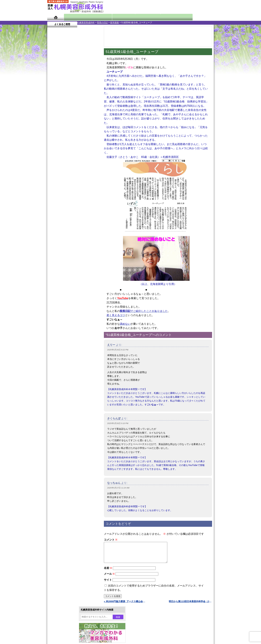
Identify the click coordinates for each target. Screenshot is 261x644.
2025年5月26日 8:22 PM (118, 350)
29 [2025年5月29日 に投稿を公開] (78, 124)
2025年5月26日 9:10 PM (118, 423)
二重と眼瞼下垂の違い (65, 317)
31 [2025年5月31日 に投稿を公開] (91, 124)
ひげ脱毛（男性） (68, 353)
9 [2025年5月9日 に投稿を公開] (85, 109)
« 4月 (52, 131)
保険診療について (63, 437)
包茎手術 (63, 371)
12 (77, 156)
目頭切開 (63, 383)
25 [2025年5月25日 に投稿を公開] (53, 124)
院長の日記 (72, 23)
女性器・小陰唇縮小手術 (71, 305)
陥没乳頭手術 (65, 299)
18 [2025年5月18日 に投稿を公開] (53, 119)
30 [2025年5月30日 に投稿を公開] (85, 124)
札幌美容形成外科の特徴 (67, 413)
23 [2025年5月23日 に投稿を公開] (85, 119)
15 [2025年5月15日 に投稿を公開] (78, 114)
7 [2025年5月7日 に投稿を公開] (72, 109)
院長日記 (74, 17)
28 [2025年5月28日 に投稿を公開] (72, 124)
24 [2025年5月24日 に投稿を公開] (91, 119)
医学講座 (85, 23)
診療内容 (117, 17)
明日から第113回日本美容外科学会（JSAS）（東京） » (190, 605)
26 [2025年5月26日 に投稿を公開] (59, 124)
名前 (108, 572)
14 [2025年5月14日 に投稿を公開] (72, 114)
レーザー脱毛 (65, 341)
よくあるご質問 (199, 17)
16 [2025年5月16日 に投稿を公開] (85, 114)
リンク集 (58, 449)
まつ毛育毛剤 (65, 365)
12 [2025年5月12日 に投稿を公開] (59, 114)
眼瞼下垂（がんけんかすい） (74, 293)
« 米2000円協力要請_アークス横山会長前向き (126, 605)
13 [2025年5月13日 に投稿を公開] (66, 114)
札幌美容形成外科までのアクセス (71, 425)
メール (109, 578)
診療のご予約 (204, 7)
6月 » (61, 131)
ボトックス (64, 389)
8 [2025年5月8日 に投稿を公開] (78, 109)
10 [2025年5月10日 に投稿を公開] (91, 109)
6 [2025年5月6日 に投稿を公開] (66, 109)
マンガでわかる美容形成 (95, 17)
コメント (111, 540)
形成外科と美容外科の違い (68, 419)
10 (70, 156)
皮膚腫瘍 (63, 377)
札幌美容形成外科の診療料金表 (70, 431)
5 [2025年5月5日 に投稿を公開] (59, 109)
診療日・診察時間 (167, 17)
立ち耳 (62, 335)
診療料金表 (139, 17)
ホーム (56, 17)
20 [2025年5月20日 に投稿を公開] (66, 119)
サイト (108, 584)
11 (73, 156)
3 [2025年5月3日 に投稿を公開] (91, 104)
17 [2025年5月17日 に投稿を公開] (91, 114)
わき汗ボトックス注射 (70, 329)
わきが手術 (70, 323)
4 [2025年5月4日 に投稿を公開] (53, 109)
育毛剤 (62, 359)
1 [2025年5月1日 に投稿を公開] (78, 104)
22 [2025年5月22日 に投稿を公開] (78, 119)
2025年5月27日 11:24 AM (118, 488)
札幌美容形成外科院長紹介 (68, 443)
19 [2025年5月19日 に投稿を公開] (59, 119)
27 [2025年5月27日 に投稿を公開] (66, 124)
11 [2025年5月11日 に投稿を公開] (53, 114)
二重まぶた (64, 311)
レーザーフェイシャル (70, 347)
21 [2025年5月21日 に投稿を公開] (72, 119)
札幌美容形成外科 (56, 23)
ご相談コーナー (184, 7)
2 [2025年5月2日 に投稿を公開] (85, 104)
